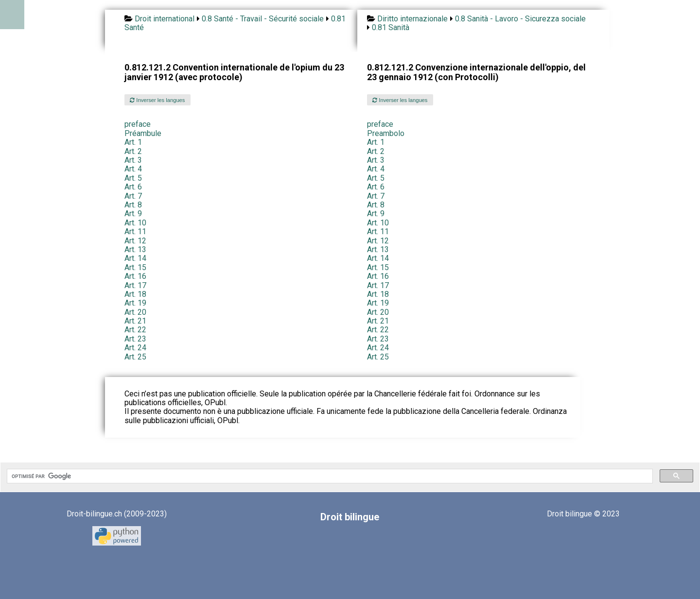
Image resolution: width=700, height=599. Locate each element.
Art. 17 (135, 285)
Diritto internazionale (412, 19)
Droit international (165, 19)
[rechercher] (329, 476)
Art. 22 (135, 330)
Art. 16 (135, 276)
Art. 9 (133, 214)
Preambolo (386, 133)
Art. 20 (135, 312)
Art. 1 (133, 142)
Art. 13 (135, 249)
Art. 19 (135, 303)
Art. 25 (135, 357)
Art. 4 (133, 169)
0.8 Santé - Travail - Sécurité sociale (263, 19)
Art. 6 (133, 187)
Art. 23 (135, 339)
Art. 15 (135, 267)
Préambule (143, 133)
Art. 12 (135, 241)
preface (138, 124)
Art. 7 (133, 196)
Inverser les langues (157, 100)
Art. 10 (135, 223)
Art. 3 (133, 160)
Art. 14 (135, 258)
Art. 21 (135, 321)
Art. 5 (133, 178)
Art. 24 (135, 348)
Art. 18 (135, 294)
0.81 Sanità (391, 27)
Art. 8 (133, 205)
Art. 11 (135, 231)
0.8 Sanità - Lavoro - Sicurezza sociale (520, 19)
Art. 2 (133, 151)
